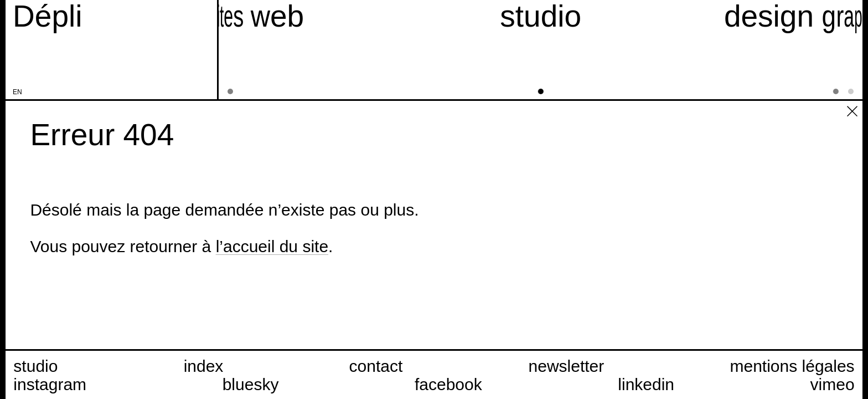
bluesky (251, 384)
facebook (448, 384)
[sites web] (240, 50)
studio (35, 366)
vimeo (833, 384)
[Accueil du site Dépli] (47, 16)
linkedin (646, 384)
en (17, 92)
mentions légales (792, 366)
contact (376, 366)
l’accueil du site (272, 246)
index (204, 366)
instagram (50, 384)
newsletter (567, 366)
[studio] (541, 50)
